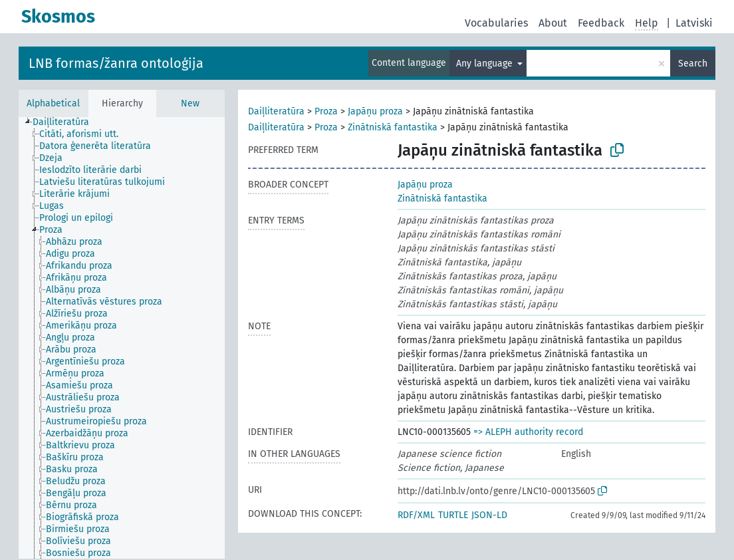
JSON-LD (489, 515)
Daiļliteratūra (276, 111)
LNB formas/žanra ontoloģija (116, 63)
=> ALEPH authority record (528, 432)
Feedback (601, 23)
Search (693, 64)
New (190, 103)
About (553, 23)
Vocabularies (496, 23)
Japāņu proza (375, 111)
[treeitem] (66, 122)
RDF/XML (416, 515)
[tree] (122, 338)
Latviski (694, 23)
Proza (326, 111)
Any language (486, 64)
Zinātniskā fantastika (393, 127)
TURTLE (453, 515)
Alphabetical (53, 103)
